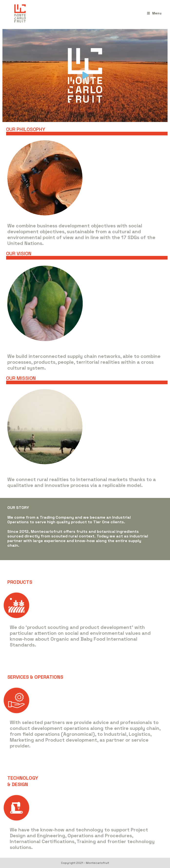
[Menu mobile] (154, 13)
